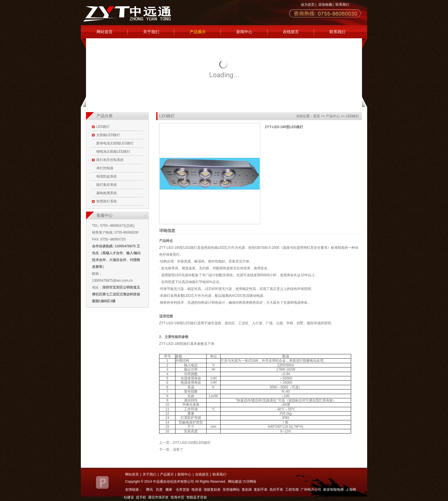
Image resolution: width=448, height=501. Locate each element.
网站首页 (105, 32)
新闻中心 (244, 32)
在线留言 (291, 32)
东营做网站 (231, 490)
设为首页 (308, 5)
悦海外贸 (177, 497)
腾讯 (149, 490)
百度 (159, 490)
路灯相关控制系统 (110, 160)
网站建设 (235, 482)
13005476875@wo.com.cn (112, 281)
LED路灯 (103, 127)
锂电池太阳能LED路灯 (113, 152)
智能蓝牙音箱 (197, 497)
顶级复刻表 (212, 490)
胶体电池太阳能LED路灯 (115, 143)
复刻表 (247, 490)
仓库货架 (183, 490)
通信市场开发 (158, 497)
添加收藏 (325, 5)
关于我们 (151, 32)
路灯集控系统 (107, 185)
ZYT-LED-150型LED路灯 (192, 443)
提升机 (141, 497)
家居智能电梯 (333, 490)
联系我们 (342, 5)
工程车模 (292, 490)
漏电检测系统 (107, 193)
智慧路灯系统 (107, 201)
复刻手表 (261, 490)
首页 (317, 116)
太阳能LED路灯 (108, 135)
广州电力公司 (311, 490)
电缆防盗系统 (107, 176)
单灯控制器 (105, 168)
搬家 (169, 490)
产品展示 (198, 32)
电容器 (197, 490)
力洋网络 (249, 482)
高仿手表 (276, 490)
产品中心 (333, 116)
